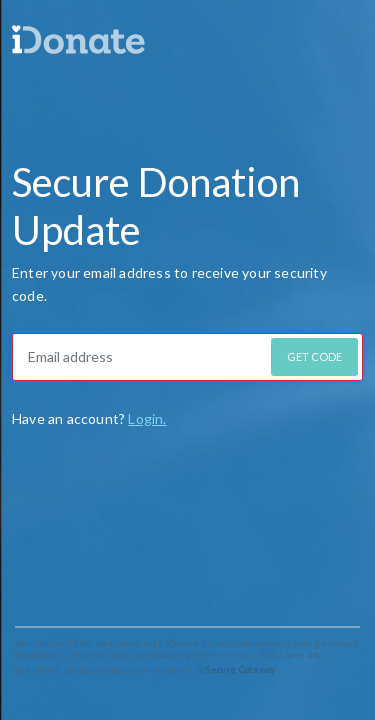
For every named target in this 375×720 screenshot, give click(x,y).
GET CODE (314, 356)
